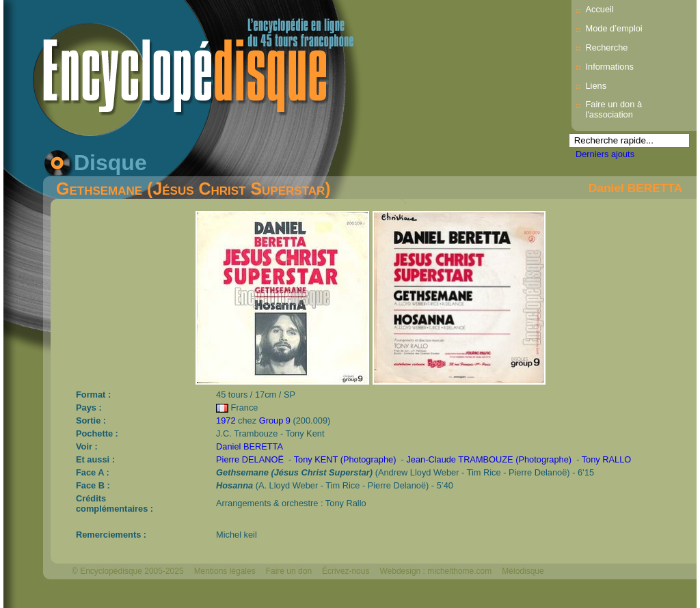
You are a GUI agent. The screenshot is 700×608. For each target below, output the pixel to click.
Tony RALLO (607, 459)
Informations (609, 67)
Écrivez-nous (346, 571)
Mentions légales (225, 571)
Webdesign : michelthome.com (435, 571)
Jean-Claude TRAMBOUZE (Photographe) (489, 459)
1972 (226, 420)
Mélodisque (523, 571)
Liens (596, 86)
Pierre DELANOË (250, 459)
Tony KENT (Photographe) (345, 459)
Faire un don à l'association (614, 109)
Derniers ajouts (605, 154)
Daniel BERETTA (635, 188)
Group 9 (275, 420)
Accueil (599, 9)
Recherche (606, 47)
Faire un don (289, 571)
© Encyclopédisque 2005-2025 (128, 571)
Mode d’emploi (614, 28)
